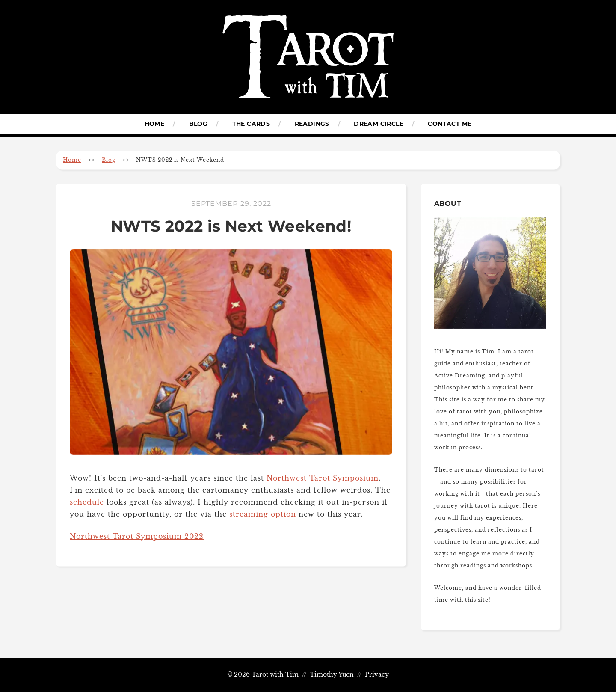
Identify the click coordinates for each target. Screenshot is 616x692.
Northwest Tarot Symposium (323, 478)
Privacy (377, 675)
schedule (87, 502)
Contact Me (450, 124)
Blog (198, 124)
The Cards (251, 124)
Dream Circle (379, 124)
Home (155, 124)
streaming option (263, 514)
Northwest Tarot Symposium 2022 (137, 536)
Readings (312, 124)
